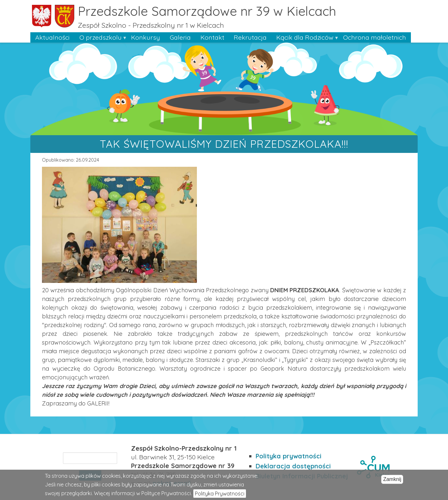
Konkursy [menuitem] (146, 37)
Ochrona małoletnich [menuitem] (375, 37)
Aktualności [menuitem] (52, 37)
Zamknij (392, 481)
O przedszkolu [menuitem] (101, 38)
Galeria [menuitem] (180, 37)
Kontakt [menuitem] (212, 37)
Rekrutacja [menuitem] (250, 37)
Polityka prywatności (289, 456)
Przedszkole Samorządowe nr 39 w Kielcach (207, 11)
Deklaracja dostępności (293, 466)
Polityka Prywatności (220, 496)
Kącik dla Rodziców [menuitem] (305, 38)
